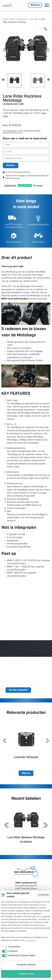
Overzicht (44, 895)
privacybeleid (30, 940)
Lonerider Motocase (26, 757)
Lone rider (34, 19)
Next (49, 80)
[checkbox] (11, 947)
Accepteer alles (26, 974)
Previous (3, 80)
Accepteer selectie (26, 965)
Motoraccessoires (19, 19)
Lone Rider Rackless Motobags (26, 838)
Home (5, 19)
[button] (5, 741)
